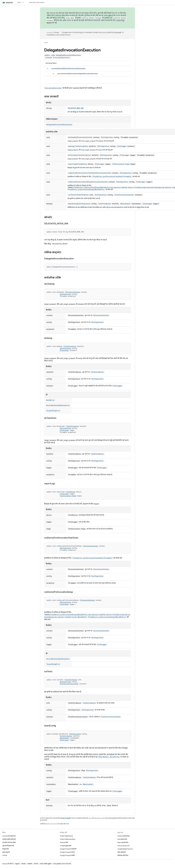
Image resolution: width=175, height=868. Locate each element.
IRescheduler (125, 204)
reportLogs (72, 164)
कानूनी (23, 864)
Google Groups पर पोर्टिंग (67, 855)
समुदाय (17, 864)
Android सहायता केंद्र (123, 836)
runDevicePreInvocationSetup (80, 182)
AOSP (46, 43)
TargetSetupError (53, 411)
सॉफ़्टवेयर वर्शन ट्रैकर (123, 855)
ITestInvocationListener (124, 195)
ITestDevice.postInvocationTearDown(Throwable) (112, 177)
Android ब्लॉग (64, 842)
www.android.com (124, 846)
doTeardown (72, 155)
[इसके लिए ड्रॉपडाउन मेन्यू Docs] (24, 2)
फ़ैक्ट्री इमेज (6, 849)
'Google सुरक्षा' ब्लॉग (66, 846)
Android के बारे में (8, 864)
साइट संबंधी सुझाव (46, 864)
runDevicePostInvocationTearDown (81, 173)
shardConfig (73, 204)
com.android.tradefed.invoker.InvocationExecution (68, 68)
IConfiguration (107, 137)
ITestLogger (122, 146)
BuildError (51, 400)
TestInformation (82, 146)
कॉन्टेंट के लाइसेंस (66, 818)
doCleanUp (72, 137)
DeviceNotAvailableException (58, 405)
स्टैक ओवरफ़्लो (122, 852)
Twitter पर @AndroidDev (68, 839)
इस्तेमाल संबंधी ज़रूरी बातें (9, 839)
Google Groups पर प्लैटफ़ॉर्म (68, 849)
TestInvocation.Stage (121, 164)
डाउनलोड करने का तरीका (9, 842)
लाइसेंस (30, 864)
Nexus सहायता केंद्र (123, 842)
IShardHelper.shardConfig (109, 757)
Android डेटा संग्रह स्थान (9, 836)
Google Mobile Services (125, 849)
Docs (19, 2)
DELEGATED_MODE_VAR (76, 108)
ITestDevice (82, 164)
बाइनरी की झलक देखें (8, 846)
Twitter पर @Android (66, 836)
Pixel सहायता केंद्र (122, 839)
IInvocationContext (85, 137)
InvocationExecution (61, 58)
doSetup (71, 146)
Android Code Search (37, 2)
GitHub (5, 855)
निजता (36, 864)
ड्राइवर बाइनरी (6, 852)
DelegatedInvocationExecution (58, 125)
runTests (71, 195)
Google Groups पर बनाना (67, 852)
